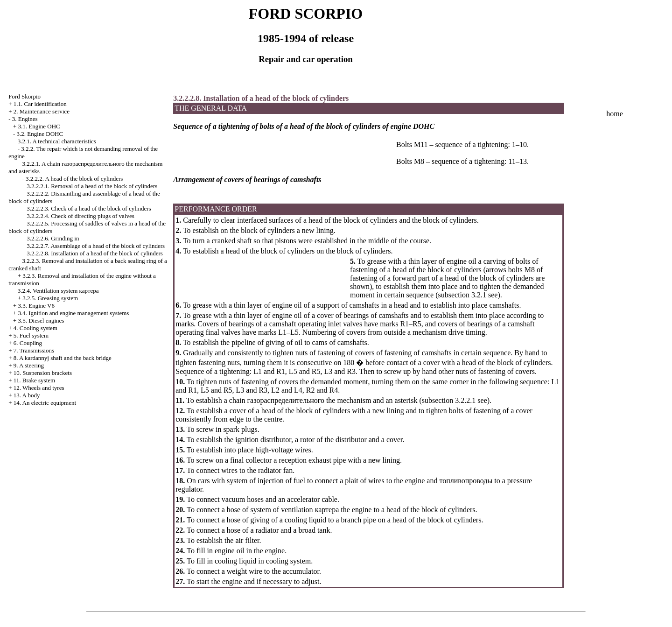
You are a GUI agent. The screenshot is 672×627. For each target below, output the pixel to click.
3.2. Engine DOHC (40, 134)
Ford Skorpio (24, 96)
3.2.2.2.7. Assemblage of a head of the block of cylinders (96, 246)
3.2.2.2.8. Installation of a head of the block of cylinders (95, 253)
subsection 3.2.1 (462, 295)
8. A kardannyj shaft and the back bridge (63, 358)
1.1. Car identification (40, 104)
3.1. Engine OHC (39, 126)
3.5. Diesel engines (41, 321)
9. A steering (29, 365)
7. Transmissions (34, 350)
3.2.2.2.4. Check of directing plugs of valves (80, 216)
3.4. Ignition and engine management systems (73, 313)
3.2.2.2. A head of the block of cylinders (74, 179)
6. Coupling (28, 343)
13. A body (27, 395)
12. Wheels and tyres (39, 388)
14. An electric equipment (45, 403)
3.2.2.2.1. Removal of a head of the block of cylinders (92, 186)
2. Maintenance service (42, 111)
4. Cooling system (35, 328)
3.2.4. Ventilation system (58, 291)
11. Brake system (34, 380)
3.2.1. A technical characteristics (57, 141)
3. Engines (25, 119)
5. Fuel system (31, 335)
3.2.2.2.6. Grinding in (53, 238)
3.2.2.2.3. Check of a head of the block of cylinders (89, 208)
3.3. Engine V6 (36, 306)
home (615, 114)
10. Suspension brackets (43, 373)
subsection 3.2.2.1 (449, 400)
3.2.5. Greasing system (50, 298)
